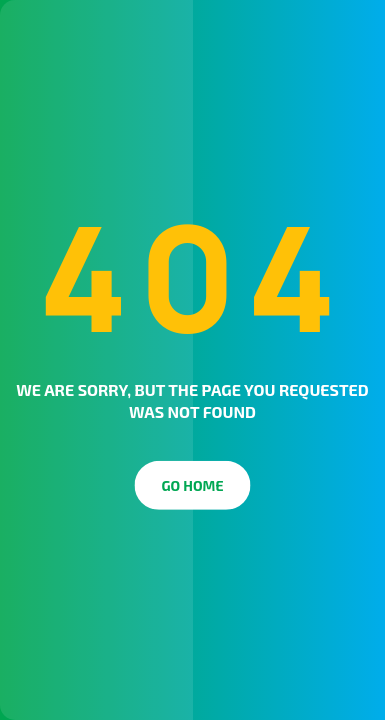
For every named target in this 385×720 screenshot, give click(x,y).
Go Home (193, 485)
